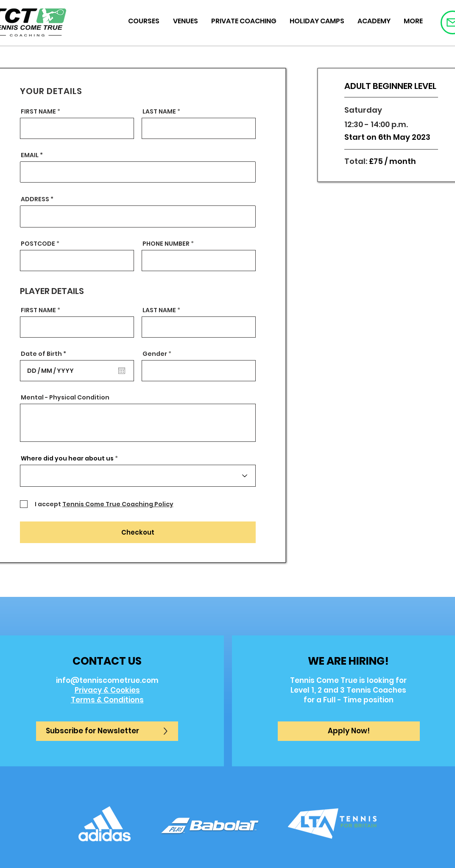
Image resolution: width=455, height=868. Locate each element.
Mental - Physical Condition (65, 397)
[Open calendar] (122, 371)
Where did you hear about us (67, 458)
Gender (155, 354)
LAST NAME (159, 111)
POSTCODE (38, 244)
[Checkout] (138, 532)
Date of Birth (45, 354)
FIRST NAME (38, 111)
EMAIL (30, 155)
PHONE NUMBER (166, 244)
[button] (349, 731)
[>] (165, 731)
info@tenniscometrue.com (107, 680)
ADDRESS (35, 199)
